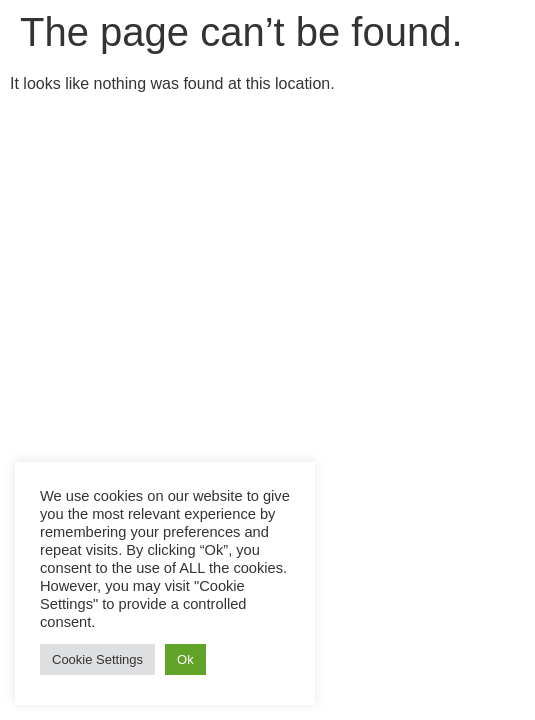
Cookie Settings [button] (97, 659)
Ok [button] (185, 659)
